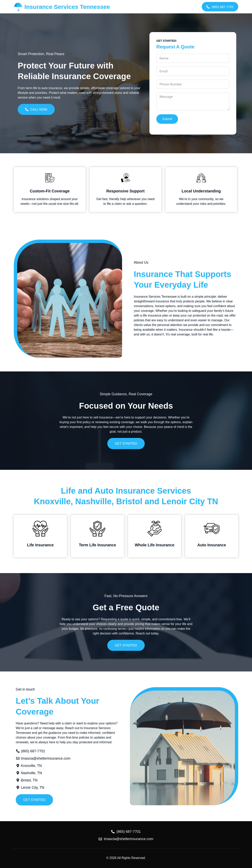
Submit (167, 119)
